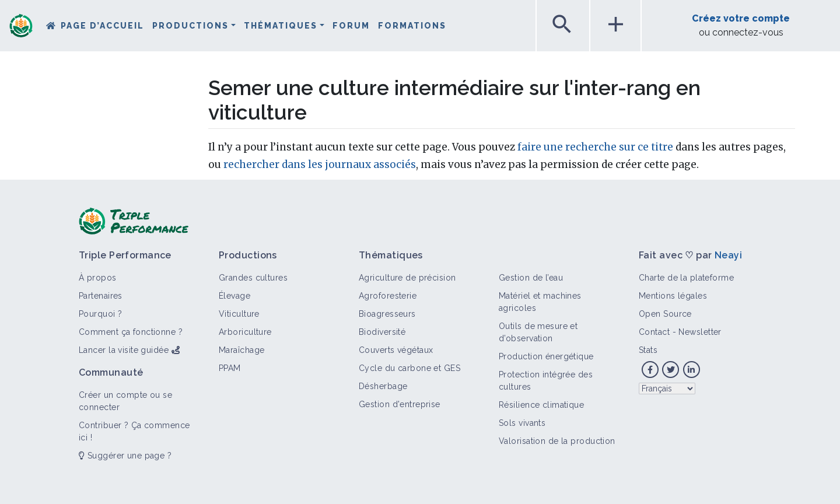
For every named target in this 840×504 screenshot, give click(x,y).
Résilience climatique (541, 405)
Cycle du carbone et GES (409, 368)
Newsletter (700, 332)
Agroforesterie (388, 296)
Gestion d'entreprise (400, 404)
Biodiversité (382, 332)
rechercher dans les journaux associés (320, 164)
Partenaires (101, 296)
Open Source (665, 314)
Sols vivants (522, 423)
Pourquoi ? (100, 314)
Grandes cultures (253, 278)
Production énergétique (546, 356)
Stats (648, 350)
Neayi (728, 255)
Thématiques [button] (281, 26)
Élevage (235, 296)
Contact (654, 332)
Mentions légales (673, 296)
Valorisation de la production (557, 441)
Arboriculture (245, 332)
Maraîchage (242, 350)
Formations (412, 26)
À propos (98, 278)
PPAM (230, 368)
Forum (351, 26)
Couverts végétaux (396, 350)
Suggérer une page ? (125, 456)
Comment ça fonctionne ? (131, 332)
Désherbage (383, 386)
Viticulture (239, 314)
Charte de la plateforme (686, 278)
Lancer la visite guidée (124, 350)
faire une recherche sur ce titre (595, 147)
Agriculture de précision (407, 278)
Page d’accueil (102, 26)
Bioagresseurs (387, 314)
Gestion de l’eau (531, 278)
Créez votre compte (741, 18)
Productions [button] (190, 26)
